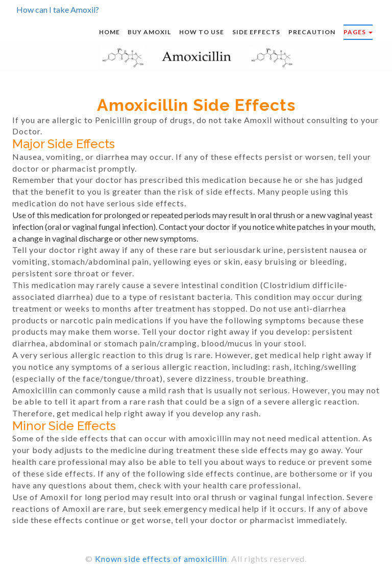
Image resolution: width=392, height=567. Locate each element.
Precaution (312, 32)
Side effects (256, 32)
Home (109, 32)
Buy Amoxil (149, 32)
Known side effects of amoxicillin (161, 559)
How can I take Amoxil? (58, 9)
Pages (358, 32)
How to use (202, 32)
